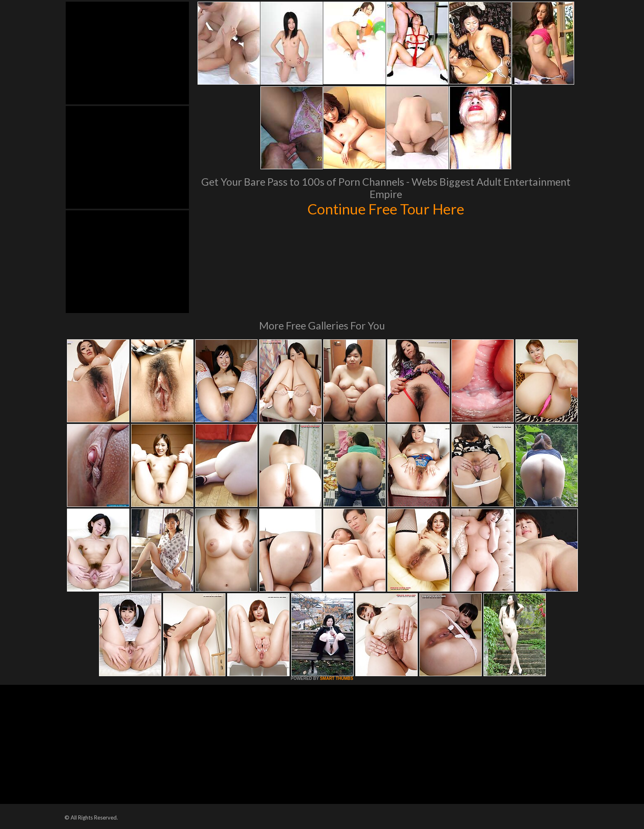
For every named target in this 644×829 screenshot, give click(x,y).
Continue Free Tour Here (386, 209)
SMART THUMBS (337, 678)
